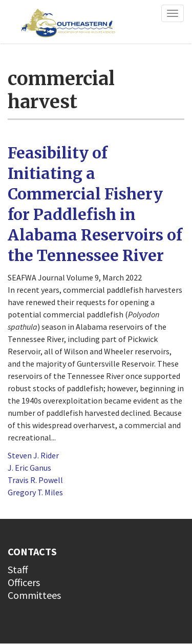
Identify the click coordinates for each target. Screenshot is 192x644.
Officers (24, 582)
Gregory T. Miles (35, 492)
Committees (34, 595)
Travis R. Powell (35, 480)
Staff (18, 569)
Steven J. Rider (33, 455)
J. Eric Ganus (29, 468)
